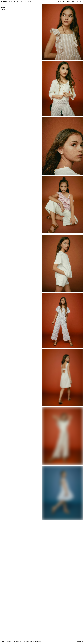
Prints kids (3, 5)
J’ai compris (80, 641)
